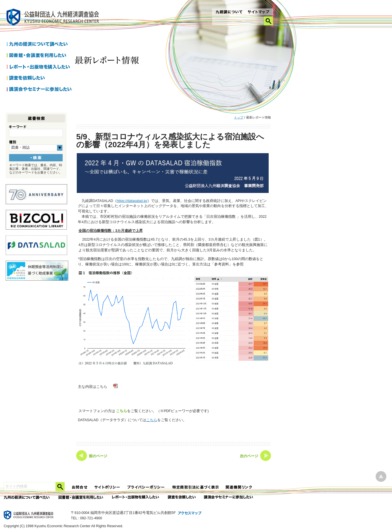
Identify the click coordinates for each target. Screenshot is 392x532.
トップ (239, 117)
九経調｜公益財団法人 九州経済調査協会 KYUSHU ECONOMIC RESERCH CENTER (54, 18)
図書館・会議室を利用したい (39, 56)
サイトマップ (259, 12)
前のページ (98, 456)
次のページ (249, 456)
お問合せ (80, 487)
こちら (121, 411)
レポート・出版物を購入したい (136, 497)
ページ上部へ (381, 477)
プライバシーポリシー (146, 487)
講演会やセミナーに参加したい (39, 90)
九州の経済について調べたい (39, 45)
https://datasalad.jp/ (132, 201)
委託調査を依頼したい (182, 497)
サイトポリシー (108, 487)
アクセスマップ (190, 513)
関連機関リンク (239, 487)
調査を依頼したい (39, 78)
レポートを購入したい (39, 67)
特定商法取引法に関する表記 (196, 487)
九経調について (229, 12)
